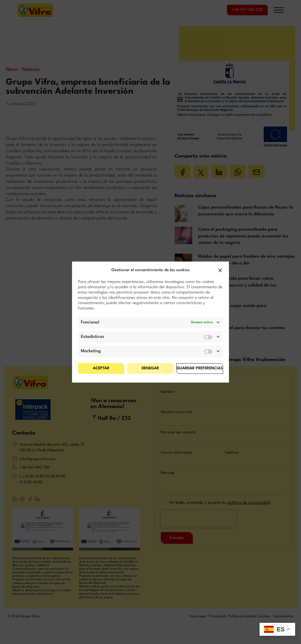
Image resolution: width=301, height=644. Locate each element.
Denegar (150, 368)
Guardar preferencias (200, 368)
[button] (220, 270)
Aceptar (101, 368)
